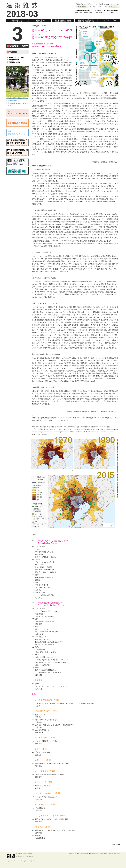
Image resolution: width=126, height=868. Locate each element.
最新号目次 (17, 21)
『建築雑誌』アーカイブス (113, 12)
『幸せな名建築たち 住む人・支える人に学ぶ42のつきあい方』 (17, 98)
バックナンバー (109, 21)
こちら (99, 7)
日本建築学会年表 (83, 854)
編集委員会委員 (63, 21)
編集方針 (40, 21)
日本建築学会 (72, 854)
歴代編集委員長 (86, 21)
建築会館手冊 (94, 854)
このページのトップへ (116, 844)
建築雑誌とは (100, 12)
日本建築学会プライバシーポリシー (110, 854)
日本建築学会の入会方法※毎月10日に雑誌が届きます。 (84, 12)
